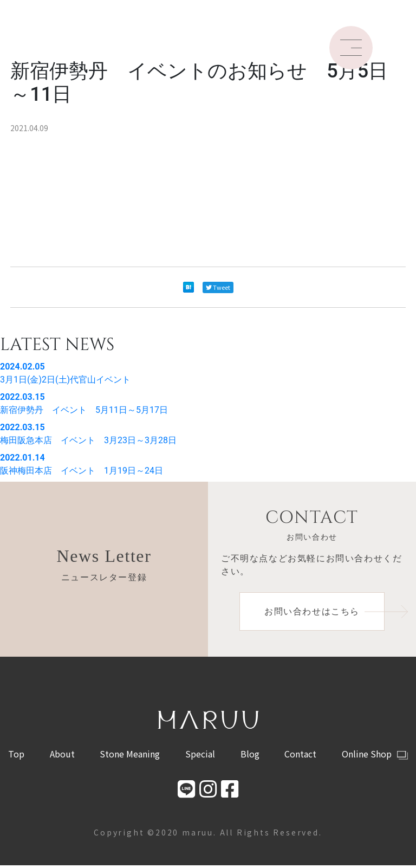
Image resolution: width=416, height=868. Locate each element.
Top (16, 756)
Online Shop (375, 756)
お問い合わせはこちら (324, 613)
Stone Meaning (130, 756)
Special (200, 756)
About (62, 756)
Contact (300, 756)
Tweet (218, 287)
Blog (250, 756)
